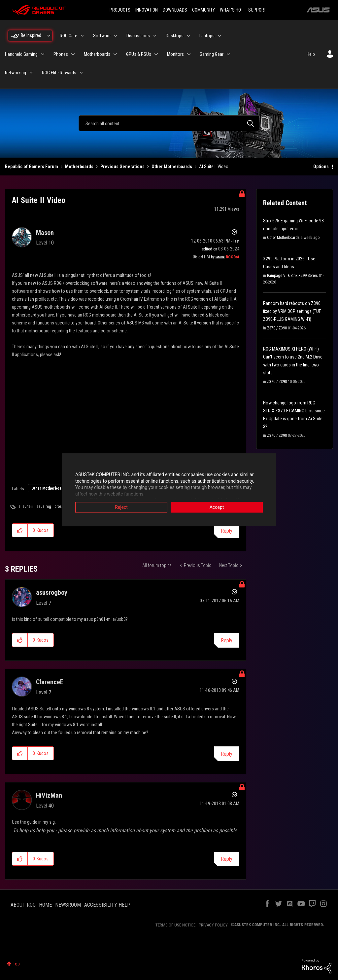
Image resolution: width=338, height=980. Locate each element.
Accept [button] (217, 508)
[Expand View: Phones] (73, 54)
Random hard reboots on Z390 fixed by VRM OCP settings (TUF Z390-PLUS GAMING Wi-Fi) (292, 311)
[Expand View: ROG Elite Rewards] (81, 73)
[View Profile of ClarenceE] (50, 682)
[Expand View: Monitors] (189, 54)
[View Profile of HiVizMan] (49, 795)
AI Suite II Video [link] (214, 167)
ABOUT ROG (23, 905)
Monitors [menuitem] (175, 54)
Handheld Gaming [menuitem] (21, 54)
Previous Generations (122, 167)
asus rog (44, 507)
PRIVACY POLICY (213, 925)
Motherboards (79, 167)
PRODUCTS (120, 10)
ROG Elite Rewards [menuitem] (59, 73)
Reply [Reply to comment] (227, 641)
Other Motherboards (172, 167)
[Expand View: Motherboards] (115, 54)
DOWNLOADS (175, 10)
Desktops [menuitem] (175, 36)
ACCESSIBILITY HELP (107, 905)
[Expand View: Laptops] (220, 36)
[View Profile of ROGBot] (233, 257)
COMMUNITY (203, 10)
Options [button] (321, 167)
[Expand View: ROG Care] (82, 36)
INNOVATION (147, 10)
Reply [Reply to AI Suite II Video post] (227, 531)
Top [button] (16, 964)
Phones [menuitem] (61, 54)
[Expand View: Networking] (31, 73)
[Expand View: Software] (116, 36)
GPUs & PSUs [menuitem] (139, 54)
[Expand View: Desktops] (188, 36)
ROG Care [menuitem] (68, 36)
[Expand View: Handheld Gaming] (43, 54)
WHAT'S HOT (232, 10)
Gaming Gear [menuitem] (212, 54)
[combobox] (169, 123)
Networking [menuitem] (16, 73)
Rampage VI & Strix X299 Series (292, 276)
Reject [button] (121, 508)
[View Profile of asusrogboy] (52, 592)
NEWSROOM (68, 905)
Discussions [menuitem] (138, 36)
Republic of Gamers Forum (32, 167)
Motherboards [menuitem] (97, 54)
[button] (20, 530)
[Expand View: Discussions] (155, 36)
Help (311, 54)
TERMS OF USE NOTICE (175, 925)
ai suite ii (26, 507)
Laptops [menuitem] (207, 36)
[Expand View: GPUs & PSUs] (156, 54)
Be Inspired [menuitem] (31, 35)
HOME (45, 905)
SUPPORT (257, 10)
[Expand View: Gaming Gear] (228, 54)
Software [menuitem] (102, 36)
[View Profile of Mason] (45, 233)
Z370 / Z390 (277, 328)
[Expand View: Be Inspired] (49, 36)
